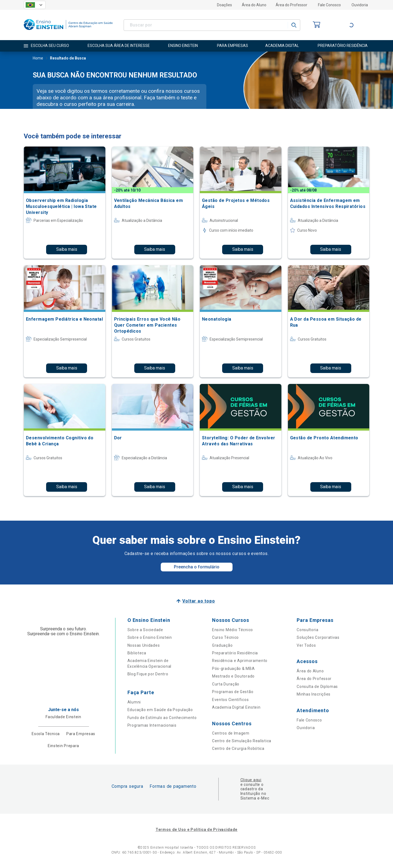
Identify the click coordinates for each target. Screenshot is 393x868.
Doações (224, 5)
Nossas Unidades (144, 645)
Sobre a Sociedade (145, 630)
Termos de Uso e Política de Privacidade (196, 830)
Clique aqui (251, 780)
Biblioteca (137, 653)
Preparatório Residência (235, 653)
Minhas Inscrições (314, 694)
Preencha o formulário (197, 567)
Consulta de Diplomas (317, 687)
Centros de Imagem (231, 733)
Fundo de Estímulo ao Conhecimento (162, 718)
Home (38, 59)
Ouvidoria (360, 5)
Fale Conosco (329, 5)
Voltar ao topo (199, 601)
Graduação (222, 645)
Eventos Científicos (230, 700)
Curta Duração (226, 684)
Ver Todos (306, 645)
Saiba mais (67, 249)
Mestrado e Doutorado (233, 676)
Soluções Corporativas (318, 637)
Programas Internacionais (152, 725)
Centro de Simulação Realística (242, 741)
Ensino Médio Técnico (233, 630)
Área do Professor (291, 5)
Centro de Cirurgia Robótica (238, 748)
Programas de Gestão (233, 692)
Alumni (134, 702)
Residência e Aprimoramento (240, 661)
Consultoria (308, 630)
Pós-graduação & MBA (233, 669)
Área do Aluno (254, 5)
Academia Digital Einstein (236, 707)
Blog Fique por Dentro (148, 674)
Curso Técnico (225, 637)
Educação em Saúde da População (160, 710)
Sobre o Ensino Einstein (150, 637)
